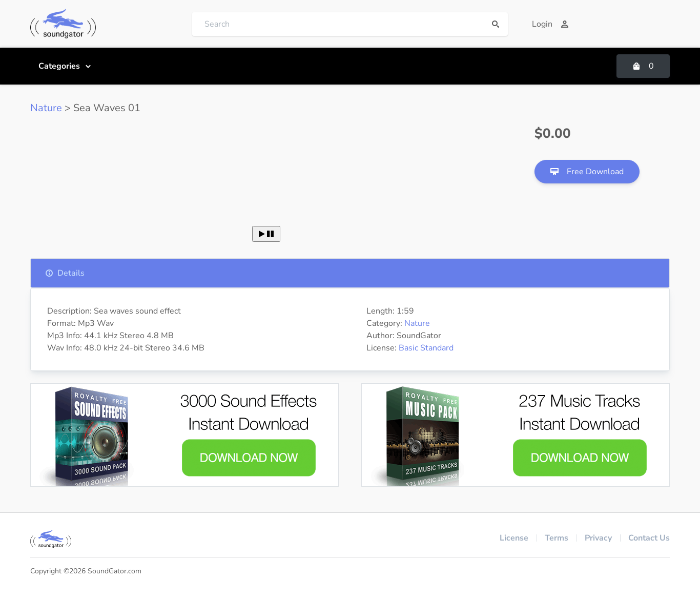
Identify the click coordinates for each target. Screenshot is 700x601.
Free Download (587, 172)
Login (550, 24)
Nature (46, 108)
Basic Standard (426, 348)
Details (65, 273)
